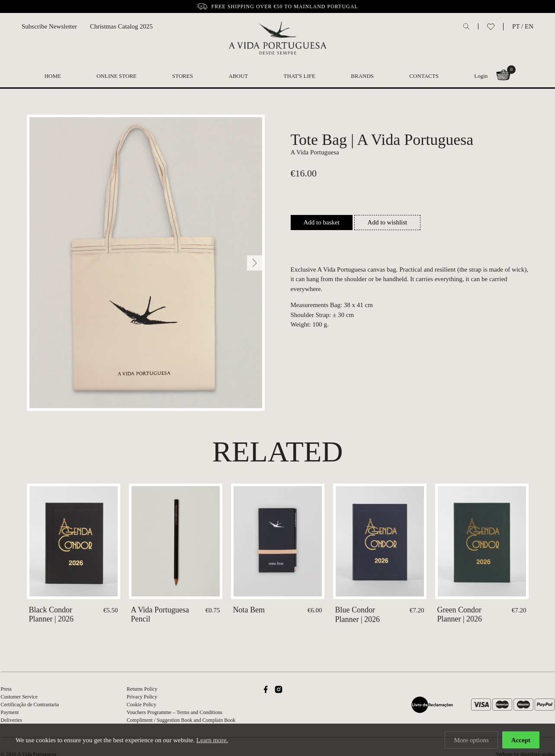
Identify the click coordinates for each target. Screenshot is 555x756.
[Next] (255, 263)
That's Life (300, 76)
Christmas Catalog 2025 (121, 26)
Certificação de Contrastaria (30, 705)
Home (53, 76)
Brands (362, 76)
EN (529, 26)
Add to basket (322, 222)
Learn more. (212, 741)
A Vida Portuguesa (315, 152)
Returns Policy (142, 689)
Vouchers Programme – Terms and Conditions (175, 712)
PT (516, 26)
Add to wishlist (388, 222)
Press (6, 689)
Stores (183, 76)
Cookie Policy (141, 705)
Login (481, 76)
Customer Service (19, 697)
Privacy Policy (142, 697)
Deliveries (11, 720)
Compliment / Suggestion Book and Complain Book (181, 720)
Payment (10, 712)
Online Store (117, 76)
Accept (521, 741)
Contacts (424, 76)
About (239, 76)
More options (471, 741)
